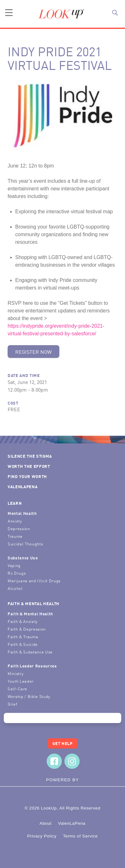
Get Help (62, 743)
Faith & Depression (27, 629)
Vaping (14, 565)
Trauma (15, 536)
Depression (19, 528)
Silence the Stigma (30, 456)
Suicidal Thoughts (25, 544)
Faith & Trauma (23, 636)
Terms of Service (80, 836)
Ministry (16, 673)
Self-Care (17, 689)
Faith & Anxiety (23, 621)
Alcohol (15, 588)
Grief (12, 704)
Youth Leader (21, 681)
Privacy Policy (42, 836)
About (46, 823)
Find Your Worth (27, 476)
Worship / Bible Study (29, 696)
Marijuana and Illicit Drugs (34, 581)
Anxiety (15, 521)
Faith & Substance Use (30, 652)
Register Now (33, 352)
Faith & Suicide (23, 644)
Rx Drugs (17, 573)
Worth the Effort (29, 466)
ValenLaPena (23, 486)
